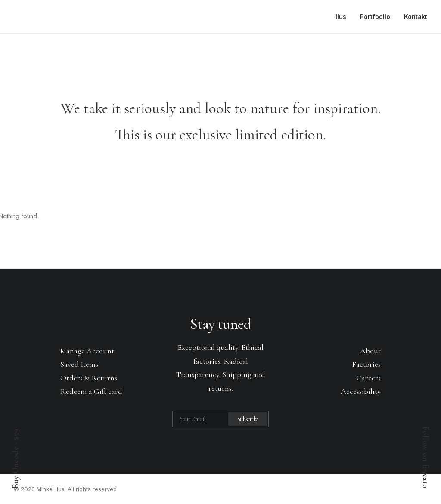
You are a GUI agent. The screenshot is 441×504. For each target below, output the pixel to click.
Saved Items (79, 364)
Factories (366, 364)
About (370, 351)
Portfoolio (375, 17)
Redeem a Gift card (91, 391)
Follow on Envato (425, 458)
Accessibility (361, 391)
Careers (369, 378)
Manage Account (87, 351)
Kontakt (416, 17)
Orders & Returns (89, 378)
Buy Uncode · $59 (16, 459)
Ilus (341, 17)
